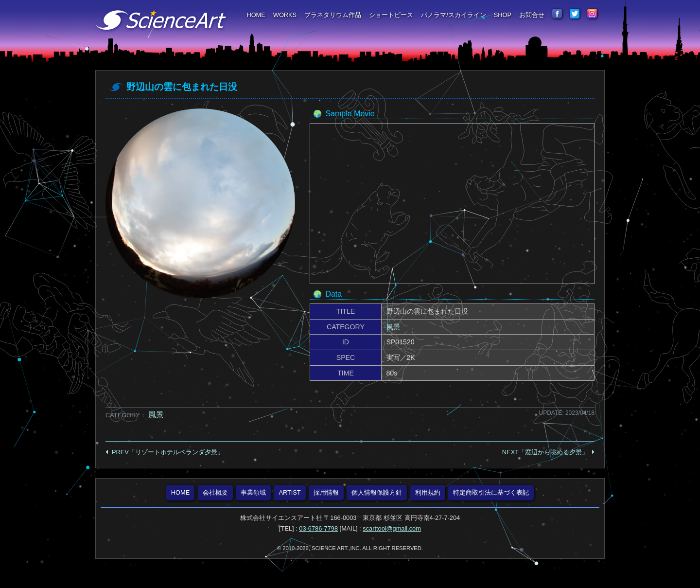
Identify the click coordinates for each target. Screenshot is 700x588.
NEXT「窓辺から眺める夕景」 (545, 452)
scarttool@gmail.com (392, 528)
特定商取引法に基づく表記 (491, 492)
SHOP (503, 15)
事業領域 (253, 492)
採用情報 (326, 492)
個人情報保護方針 (377, 492)
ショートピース (391, 15)
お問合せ (532, 15)
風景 (393, 327)
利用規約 (428, 492)
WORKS (285, 15)
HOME (256, 15)
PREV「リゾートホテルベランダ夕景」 (168, 452)
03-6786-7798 (318, 528)
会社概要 (215, 492)
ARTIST (289, 492)
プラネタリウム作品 (333, 15)
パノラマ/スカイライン (454, 15)
